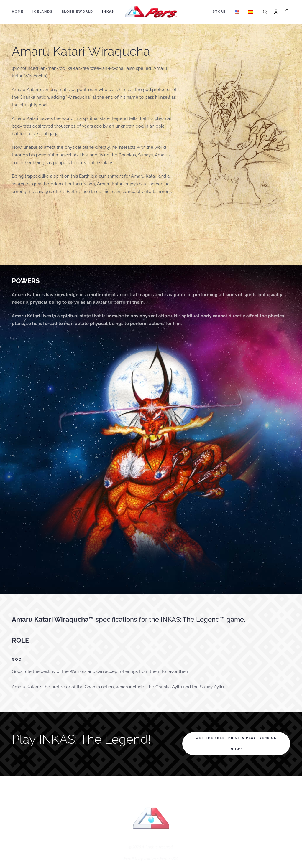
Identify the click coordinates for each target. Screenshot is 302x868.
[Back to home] (151, 12)
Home (18, 12)
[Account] (276, 12)
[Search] (265, 12)
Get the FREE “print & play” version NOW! (236, 744)
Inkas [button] (108, 12)
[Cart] (287, 12)
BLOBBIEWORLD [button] (78, 12)
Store (219, 12)
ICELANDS (42, 12)
